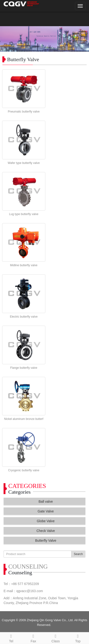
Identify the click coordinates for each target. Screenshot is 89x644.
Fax (33, 638)
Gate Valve (46, 511)
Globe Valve (46, 521)
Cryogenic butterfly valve (24, 470)
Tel (11, 638)
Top (78, 638)
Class (56, 638)
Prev (6, 39)
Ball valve (46, 501)
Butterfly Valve (46, 541)
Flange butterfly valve (24, 368)
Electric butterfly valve (24, 317)
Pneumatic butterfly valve (24, 112)
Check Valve (46, 531)
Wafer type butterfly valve (24, 163)
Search (78, 554)
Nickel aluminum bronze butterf (24, 419)
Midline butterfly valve (24, 265)
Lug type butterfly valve (24, 214)
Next (83, 39)
